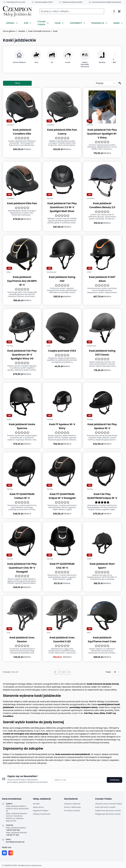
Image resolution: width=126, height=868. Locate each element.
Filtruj (17, 83)
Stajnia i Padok (42, 23)
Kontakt (36, 804)
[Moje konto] (114, 11)
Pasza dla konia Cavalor (105, 807)
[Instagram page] (11, 853)
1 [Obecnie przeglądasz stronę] (60, 672)
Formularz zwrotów (72, 811)
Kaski (55, 31)
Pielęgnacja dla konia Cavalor (108, 814)
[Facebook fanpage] (4, 853)
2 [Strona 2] (64, 672)
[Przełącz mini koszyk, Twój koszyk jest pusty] (119, 11)
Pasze (58, 23)
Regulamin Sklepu (41, 811)
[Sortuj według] (106, 83)
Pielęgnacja (98, 23)
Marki (117, 23)
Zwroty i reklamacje (72, 807)
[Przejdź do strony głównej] (17, 11)
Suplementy (76, 23)
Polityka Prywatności (42, 814)
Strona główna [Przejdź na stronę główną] (9, 31)
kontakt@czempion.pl (15, 842)
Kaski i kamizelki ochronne (39, 31)
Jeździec (10, 23)
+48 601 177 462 (12, 835)
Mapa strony (38, 807)
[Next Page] (68, 672)
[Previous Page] (56, 672)
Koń (26, 23)
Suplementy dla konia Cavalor (108, 811)
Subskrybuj (114, 780)
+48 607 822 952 (13, 830)
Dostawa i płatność (72, 804)
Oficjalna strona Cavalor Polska (108, 804)
